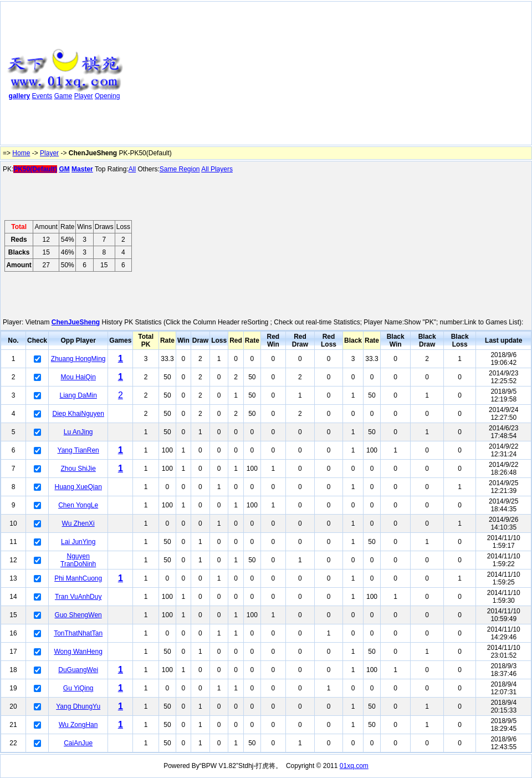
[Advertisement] (220, 75)
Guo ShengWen (78, 615)
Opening (107, 96)
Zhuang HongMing (78, 359)
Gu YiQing (78, 688)
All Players (217, 169)
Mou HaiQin (78, 377)
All (132, 169)
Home (21, 153)
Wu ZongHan (78, 725)
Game (63, 96)
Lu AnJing (78, 432)
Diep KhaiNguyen (78, 414)
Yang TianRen (78, 450)
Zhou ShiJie (78, 469)
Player (84, 96)
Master (82, 169)
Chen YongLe (78, 505)
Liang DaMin (78, 395)
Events (42, 96)
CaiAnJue (78, 743)
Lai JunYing (78, 542)
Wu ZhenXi (78, 523)
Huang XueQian (78, 487)
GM (64, 169)
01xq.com (354, 766)
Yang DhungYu (78, 706)
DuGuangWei (78, 670)
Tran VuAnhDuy (78, 597)
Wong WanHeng (78, 652)
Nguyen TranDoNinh (78, 560)
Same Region (180, 169)
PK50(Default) (35, 169)
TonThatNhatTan (78, 633)
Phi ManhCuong (78, 578)
